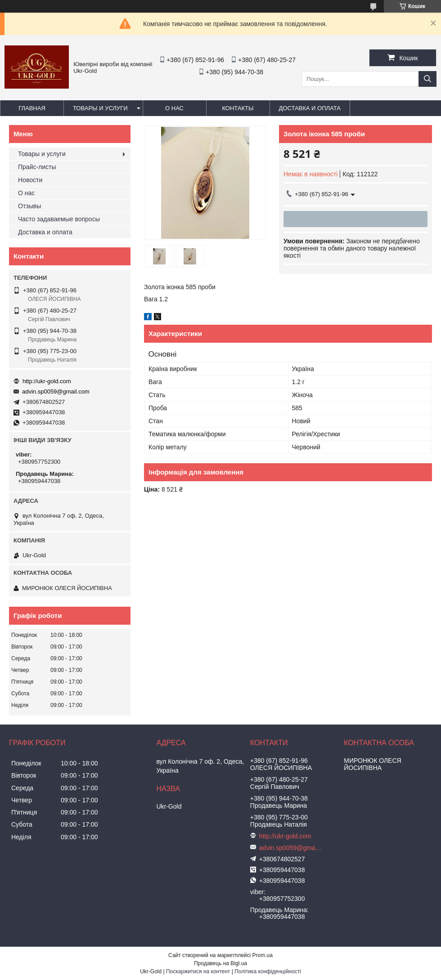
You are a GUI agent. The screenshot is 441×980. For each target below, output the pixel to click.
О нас (174, 108)
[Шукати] (427, 79)
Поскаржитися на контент (198, 971)
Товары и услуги (100, 108)
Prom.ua (263, 955)
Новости (30, 180)
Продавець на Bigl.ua (220, 963)
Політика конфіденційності (268, 971)
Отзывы (29, 206)
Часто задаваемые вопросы (59, 219)
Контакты (238, 108)
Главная (32, 108)
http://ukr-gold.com (47, 381)
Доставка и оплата (310, 108)
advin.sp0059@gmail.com (56, 392)
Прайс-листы (37, 167)
